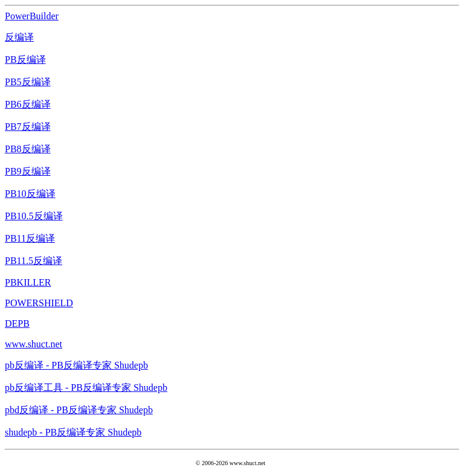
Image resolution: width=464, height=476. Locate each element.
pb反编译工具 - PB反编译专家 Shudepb (86, 388)
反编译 (19, 37)
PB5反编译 (28, 82)
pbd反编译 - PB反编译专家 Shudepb (79, 410)
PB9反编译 (28, 171)
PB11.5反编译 (34, 261)
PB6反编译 (28, 104)
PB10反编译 (30, 194)
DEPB (17, 323)
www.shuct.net (34, 344)
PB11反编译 (30, 238)
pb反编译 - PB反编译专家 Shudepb (76, 365)
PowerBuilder (32, 16)
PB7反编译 (28, 127)
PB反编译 (25, 59)
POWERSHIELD (39, 303)
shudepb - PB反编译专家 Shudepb (73, 432)
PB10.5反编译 (34, 216)
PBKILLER (28, 282)
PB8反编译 (28, 149)
